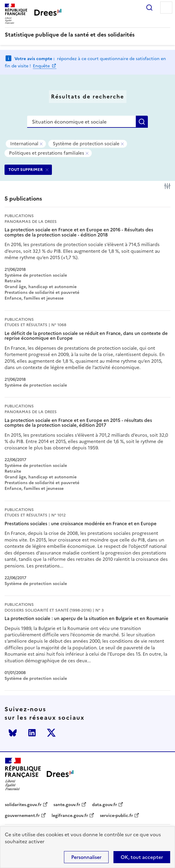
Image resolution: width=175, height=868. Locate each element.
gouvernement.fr (22, 816)
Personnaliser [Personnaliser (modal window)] (86, 857)
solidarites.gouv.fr (23, 805)
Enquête (42, 66)
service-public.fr (116, 816)
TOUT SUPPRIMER (26, 170)
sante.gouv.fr (67, 805)
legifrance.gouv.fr (70, 816)
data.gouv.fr (105, 805)
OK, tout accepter (142, 857)
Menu (166, 8)
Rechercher (149, 8)
